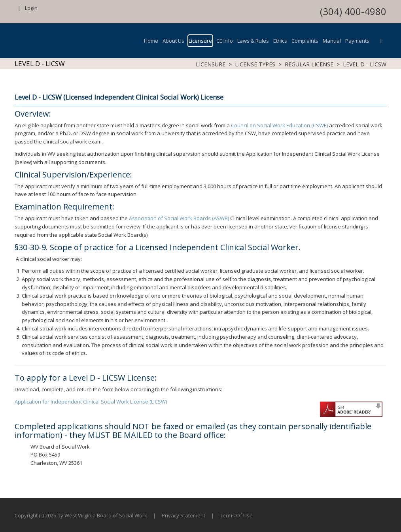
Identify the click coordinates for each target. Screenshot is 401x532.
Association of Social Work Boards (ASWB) (179, 218)
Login (31, 8)
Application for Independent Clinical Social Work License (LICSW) (91, 402)
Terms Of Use (236, 515)
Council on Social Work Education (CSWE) (279, 125)
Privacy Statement (183, 515)
